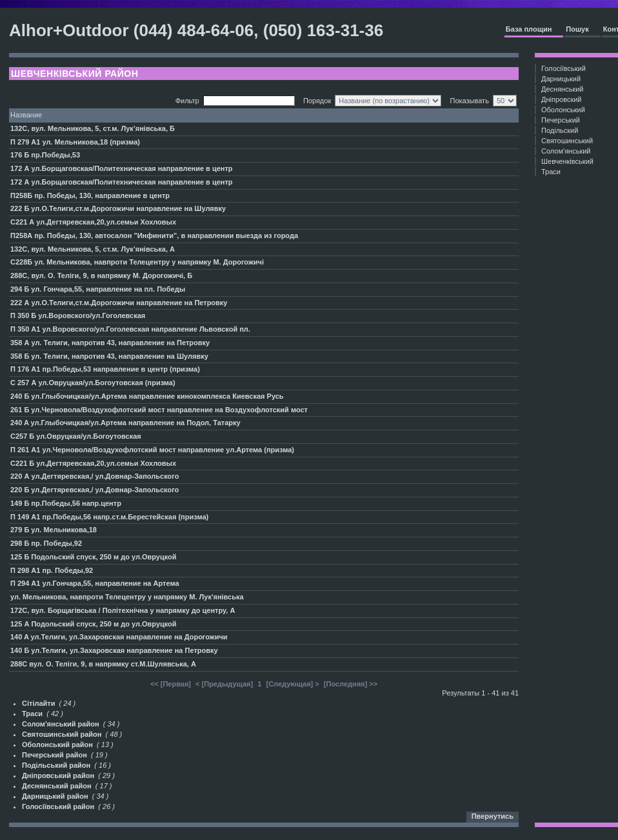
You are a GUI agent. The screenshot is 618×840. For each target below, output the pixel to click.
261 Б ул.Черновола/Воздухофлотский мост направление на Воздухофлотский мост (159, 410)
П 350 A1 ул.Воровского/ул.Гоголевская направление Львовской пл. (130, 329)
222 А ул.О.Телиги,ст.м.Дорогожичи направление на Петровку (119, 303)
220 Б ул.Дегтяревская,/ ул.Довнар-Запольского (95, 490)
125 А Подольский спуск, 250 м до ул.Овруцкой (94, 624)
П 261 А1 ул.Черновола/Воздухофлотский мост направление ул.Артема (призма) (152, 450)
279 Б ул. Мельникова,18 (54, 530)
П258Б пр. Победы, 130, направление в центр (90, 195)
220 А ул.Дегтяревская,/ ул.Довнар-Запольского (95, 476)
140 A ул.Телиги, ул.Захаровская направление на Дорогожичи (119, 637)
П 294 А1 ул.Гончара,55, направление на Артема (95, 583)
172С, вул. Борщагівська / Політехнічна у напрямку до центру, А (123, 610)
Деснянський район (57, 786)
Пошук (577, 29)
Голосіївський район (58, 806)
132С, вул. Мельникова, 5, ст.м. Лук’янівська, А (93, 249)
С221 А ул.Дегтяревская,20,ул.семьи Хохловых (93, 222)
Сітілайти (38, 703)
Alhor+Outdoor (69, 30)
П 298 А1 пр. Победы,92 (52, 570)
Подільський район (56, 765)
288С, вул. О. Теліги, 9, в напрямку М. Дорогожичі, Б (101, 275)
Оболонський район (57, 745)
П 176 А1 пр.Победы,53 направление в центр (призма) (105, 369)
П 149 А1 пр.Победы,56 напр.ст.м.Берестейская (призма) (109, 517)
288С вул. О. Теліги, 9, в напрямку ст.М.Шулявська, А (103, 664)
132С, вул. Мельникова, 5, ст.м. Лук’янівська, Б (93, 128)
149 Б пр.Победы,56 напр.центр (66, 503)
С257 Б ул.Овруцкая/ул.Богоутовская (76, 436)
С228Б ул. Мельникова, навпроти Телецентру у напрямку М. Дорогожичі (137, 262)
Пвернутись (493, 816)
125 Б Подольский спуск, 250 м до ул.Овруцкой (94, 557)
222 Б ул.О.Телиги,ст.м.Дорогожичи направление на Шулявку (118, 208)
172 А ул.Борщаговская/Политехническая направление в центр (122, 168)
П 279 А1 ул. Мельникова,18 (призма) (75, 142)
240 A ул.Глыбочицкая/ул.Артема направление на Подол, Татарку (125, 423)
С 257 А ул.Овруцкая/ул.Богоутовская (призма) (93, 383)
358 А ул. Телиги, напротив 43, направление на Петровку (110, 343)
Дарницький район (55, 796)
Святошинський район (62, 734)
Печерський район (55, 755)
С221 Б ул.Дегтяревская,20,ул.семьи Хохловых (93, 463)
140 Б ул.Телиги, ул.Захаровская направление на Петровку (114, 650)
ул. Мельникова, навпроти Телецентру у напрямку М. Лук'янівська (127, 597)
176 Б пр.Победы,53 (45, 155)
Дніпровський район (58, 775)
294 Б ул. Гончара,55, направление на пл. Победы (98, 289)
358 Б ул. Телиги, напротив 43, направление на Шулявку (109, 356)
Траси (32, 714)
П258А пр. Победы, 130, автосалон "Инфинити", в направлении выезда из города (154, 235)
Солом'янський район (61, 724)
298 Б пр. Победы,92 (46, 543)
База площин (529, 29)
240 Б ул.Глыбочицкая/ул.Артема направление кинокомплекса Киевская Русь (147, 396)
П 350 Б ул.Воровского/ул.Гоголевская (78, 315)
